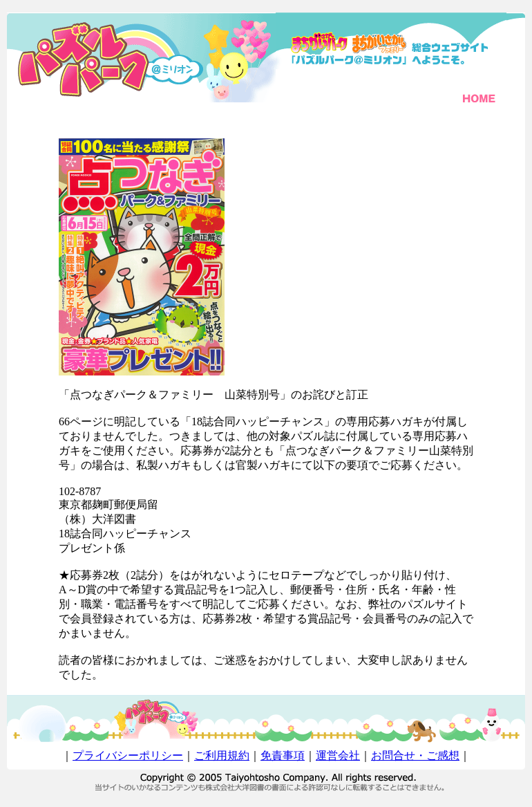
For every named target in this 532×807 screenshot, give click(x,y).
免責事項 (283, 755)
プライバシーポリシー (128, 755)
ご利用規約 (222, 755)
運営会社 (338, 755)
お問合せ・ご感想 (415, 755)
